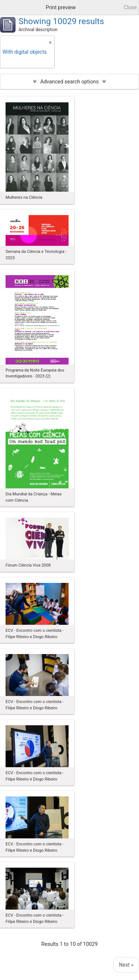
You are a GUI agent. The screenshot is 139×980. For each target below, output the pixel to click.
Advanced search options (69, 82)
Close (130, 7)
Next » (126, 965)
